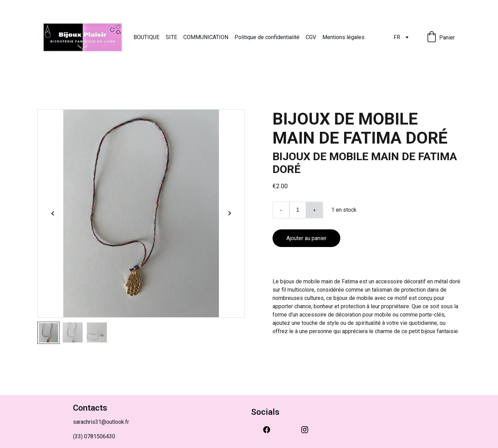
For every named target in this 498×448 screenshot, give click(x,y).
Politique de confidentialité (267, 37)
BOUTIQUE (146, 37)
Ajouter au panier (306, 238)
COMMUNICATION (206, 37)
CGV (311, 37)
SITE (171, 37)
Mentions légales (343, 37)
